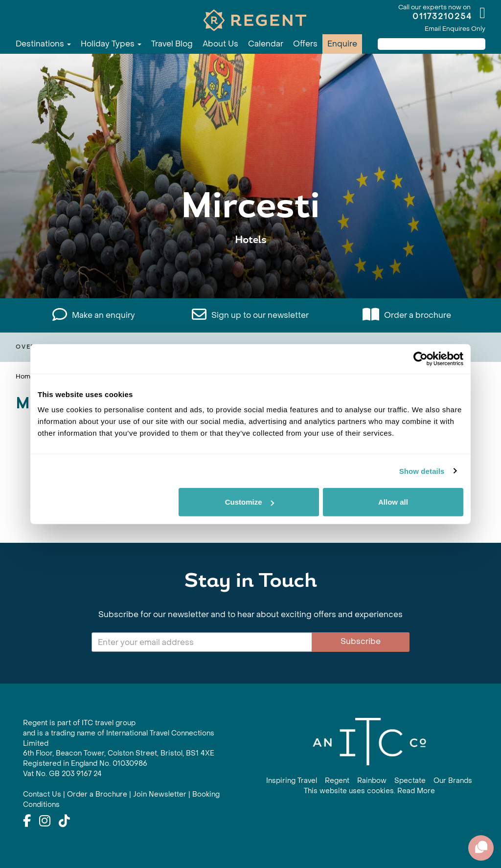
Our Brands (453, 781)
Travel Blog (172, 44)
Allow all (393, 502)
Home (25, 376)
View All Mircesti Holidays (250, 270)
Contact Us (42, 794)
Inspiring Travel (292, 781)
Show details (422, 471)
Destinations (43, 44)
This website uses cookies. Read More (369, 791)
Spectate (410, 781)
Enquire (342, 44)
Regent (337, 781)
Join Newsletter (160, 794)
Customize (250, 502)
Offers (305, 44)
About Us (220, 44)
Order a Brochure (97, 794)
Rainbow (372, 781)
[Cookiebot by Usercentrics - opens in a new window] (421, 358)
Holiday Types (111, 44)
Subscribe (361, 641)
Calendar (266, 44)
